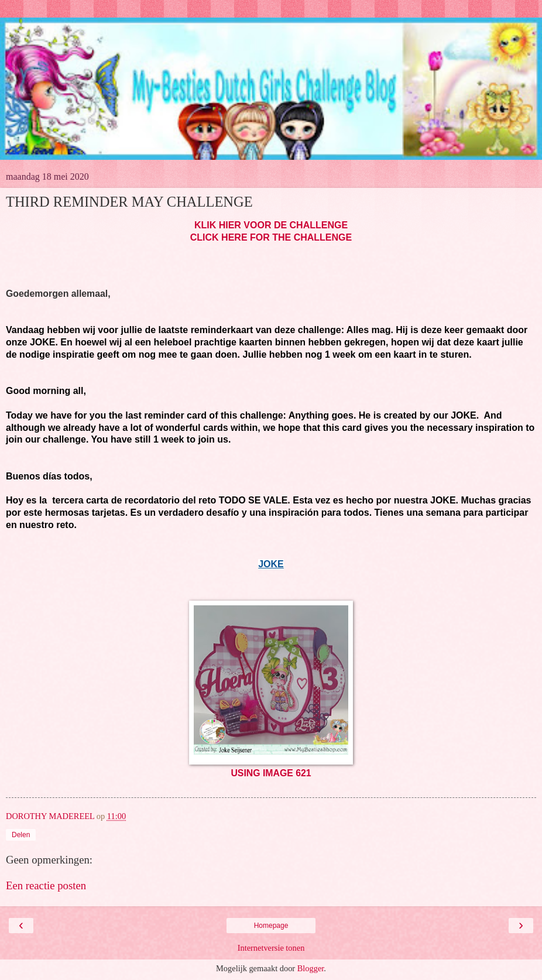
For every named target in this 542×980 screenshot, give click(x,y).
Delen (21, 835)
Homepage (271, 926)
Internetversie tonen (271, 948)
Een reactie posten (46, 885)
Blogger (311, 968)
